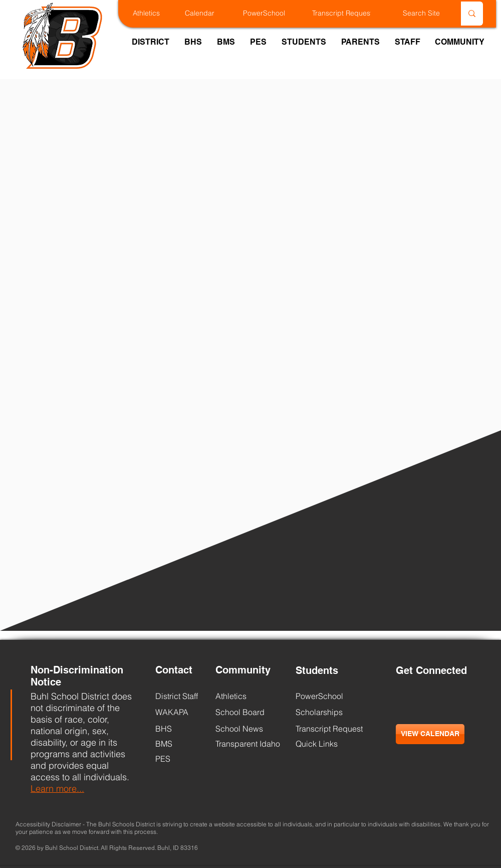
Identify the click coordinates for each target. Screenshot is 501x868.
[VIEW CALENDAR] (430, 734)
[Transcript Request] (353, 14)
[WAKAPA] (181, 712)
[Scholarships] (321, 712)
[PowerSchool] (273, 14)
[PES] (181, 759)
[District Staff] (177, 696)
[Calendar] (209, 14)
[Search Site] (408, 14)
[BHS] (181, 729)
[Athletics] (157, 14)
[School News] (239, 729)
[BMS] (181, 744)
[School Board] (245, 712)
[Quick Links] (317, 744)
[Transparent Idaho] (248, 744)
